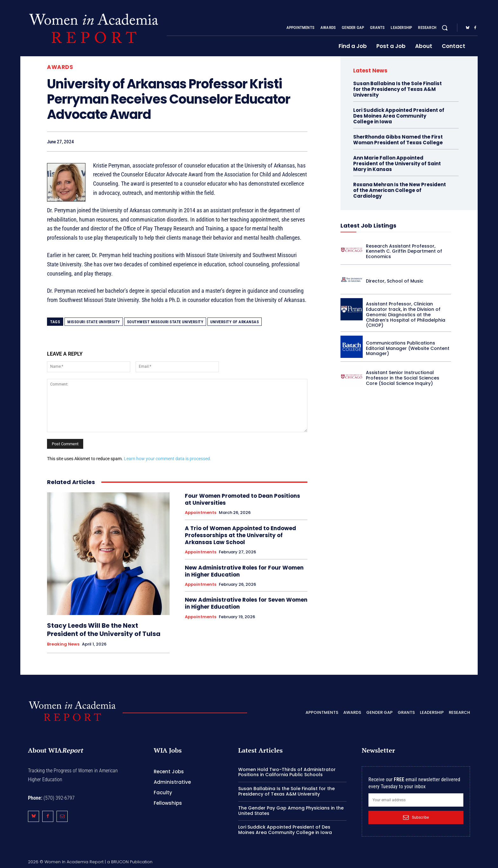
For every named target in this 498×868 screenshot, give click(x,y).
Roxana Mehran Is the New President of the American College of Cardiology (400, 190)
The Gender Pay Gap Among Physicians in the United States (291, 811)
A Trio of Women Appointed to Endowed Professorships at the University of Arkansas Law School (240, 535)
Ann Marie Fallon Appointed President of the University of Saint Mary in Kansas (397, 164)
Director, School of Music (395, 281)
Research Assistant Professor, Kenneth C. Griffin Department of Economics (404, 251)
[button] (445, 28)
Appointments (201, 513)
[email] (416, 800)
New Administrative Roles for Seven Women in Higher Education (246, 603)
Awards (60, 67)
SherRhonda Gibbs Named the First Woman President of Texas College (398, 140)
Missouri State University (94, 322)
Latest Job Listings (368, 226)
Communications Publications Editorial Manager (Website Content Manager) (408, 348)
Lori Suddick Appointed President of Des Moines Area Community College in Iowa (399, 116)
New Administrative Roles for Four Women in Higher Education (244, 571)
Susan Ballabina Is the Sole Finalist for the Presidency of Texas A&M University (397, 89)
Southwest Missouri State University (165, 322)
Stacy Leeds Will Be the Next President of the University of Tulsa (104, 630)
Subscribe (416, 817)
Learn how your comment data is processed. (168, 459)
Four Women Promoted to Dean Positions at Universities (242, 499)
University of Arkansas (235, 322)
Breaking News (63, 644)
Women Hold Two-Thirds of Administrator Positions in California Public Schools (287, 772)
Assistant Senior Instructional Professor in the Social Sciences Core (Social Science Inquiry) (403, 378)
